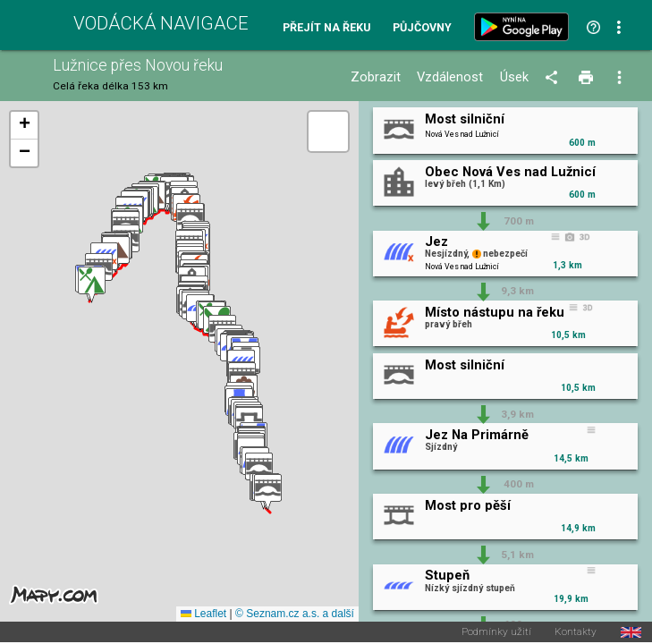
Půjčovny (422, 28)
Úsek (514, 77)
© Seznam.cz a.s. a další (295, 614)
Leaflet (203, 614)
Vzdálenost (450, 77)
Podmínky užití (496, 632)
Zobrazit (376, 77)
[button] (268, 492)
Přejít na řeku (326, 28)
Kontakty (576, 632)
